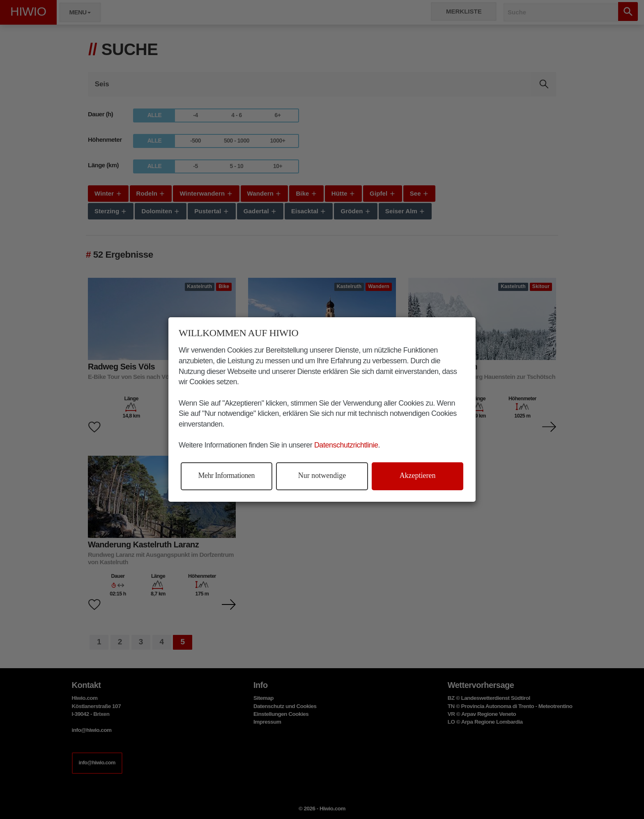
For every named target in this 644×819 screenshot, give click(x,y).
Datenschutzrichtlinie (346, 445)
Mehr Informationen (227, 475)
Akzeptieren (418, 475)
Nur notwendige (322, 475)
